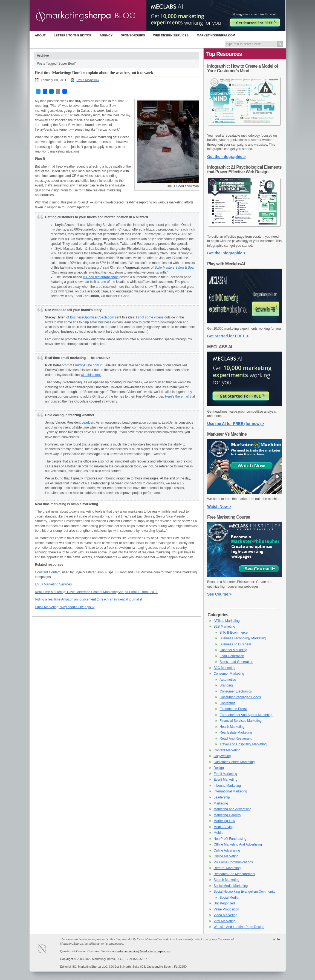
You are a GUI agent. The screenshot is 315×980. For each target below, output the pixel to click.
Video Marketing (226, 915)
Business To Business (236, 644)
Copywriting (222, 756)
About (40, 35)
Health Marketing (232, 727)
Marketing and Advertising (233, 809)
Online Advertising (227, 850)
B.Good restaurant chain (101, 277)
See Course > (219, 594)
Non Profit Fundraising (230, 839)
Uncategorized (224, 903)
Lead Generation (232, 656)
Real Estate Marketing (236, 732)
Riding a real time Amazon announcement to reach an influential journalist (89, 599)
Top (279, 939)
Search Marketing (227, 880)
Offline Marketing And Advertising (238, 844)
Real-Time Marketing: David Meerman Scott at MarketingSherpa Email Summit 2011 (96, 592)
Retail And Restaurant (236, 738)
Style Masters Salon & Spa (174, 268)
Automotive (228, 680)
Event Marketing (226, 780)
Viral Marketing (225, 921)
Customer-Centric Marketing (234, 762)
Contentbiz (228, 703)
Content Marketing (227, 750)
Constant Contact (48, 572)
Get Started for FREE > (228, 336)
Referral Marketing (227, 868)
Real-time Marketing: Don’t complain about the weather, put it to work (94, 73)
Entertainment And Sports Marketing (246, 715)
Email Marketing (226, 774)
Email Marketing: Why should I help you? (65, 607)
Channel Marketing (234, 650)
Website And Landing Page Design (239, 927)
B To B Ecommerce (234, 633)
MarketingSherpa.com (216, 35)
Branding (226, 685)
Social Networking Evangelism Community (245, 892)
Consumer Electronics (236, 691)
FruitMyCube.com (86, 365)
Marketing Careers (227, 815)
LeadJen (88, 423)
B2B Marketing (225, 626)
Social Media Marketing (231, 886)
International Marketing (230, 791)
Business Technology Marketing (243, 638)
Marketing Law (224, 821)
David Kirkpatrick (88, 80)
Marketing (221, 803)
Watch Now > (219, 507)
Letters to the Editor (73, 35)
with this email (91, 375)
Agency (106, 35)
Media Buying (224, 827)
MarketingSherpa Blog (88, 16)
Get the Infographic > (226, 157)
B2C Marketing (225, 668)
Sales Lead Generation (237, 662)
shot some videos (151, 317)
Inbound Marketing (227, 786)
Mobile (219, 833)
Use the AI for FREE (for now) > (236, 424)
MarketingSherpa (48, 949)
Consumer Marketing (229, 674)
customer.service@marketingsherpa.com (143, 951)
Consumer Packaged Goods (240, 697)
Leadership (222, 797)
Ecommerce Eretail (234, 709)
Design (219, 768)
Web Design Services (171, 35)
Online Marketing (226, 856)
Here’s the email (177, 396)
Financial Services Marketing (241, 721)
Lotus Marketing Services (54, 584)
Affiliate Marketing (227, 621)
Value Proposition (226, 909)
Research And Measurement (235, 874)
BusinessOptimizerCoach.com (92, 317)
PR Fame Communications (233, 862)
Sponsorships (133, 35)
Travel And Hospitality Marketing (243, 744)
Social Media (229, 898)
